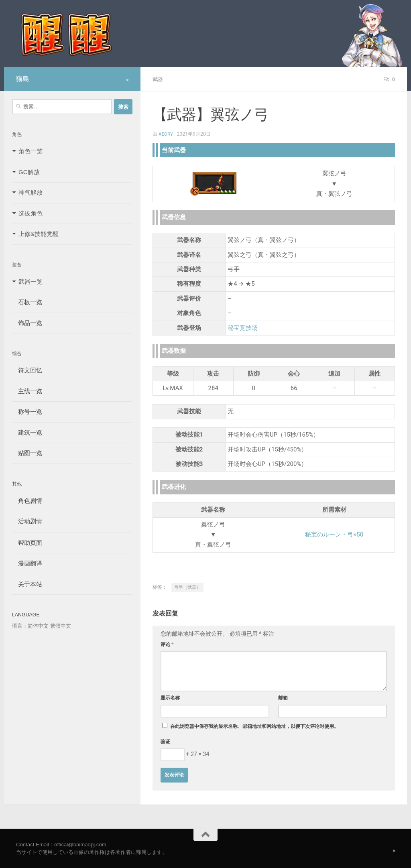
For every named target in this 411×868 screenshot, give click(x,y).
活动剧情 (27, 521)
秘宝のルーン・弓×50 (334, 534)
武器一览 (31, 282)
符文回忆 (27, 370)
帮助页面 (27, 543)
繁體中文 (61, 626)
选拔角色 (31, 213)
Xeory (166, 134)
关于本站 (27, 584)
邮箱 (283, 697)
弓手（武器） (187, 587)
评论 (167, 644)
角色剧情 (27, 501)
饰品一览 (27, 323)
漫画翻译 (27, 563)
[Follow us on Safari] (127, 80)
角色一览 (31, 151)
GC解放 (29, 172)
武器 (158, 79)
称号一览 (27, 412)
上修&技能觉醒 (39, 234)
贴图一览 (27, 453)
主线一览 (27, 391)
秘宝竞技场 (243, 327)
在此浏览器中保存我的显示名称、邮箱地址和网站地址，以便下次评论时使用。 (254, 726)
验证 (165, 741)
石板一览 (27, 302)
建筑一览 (27, 432)
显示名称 (170, 697)
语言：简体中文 (30, 626)
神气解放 (31, 192)
